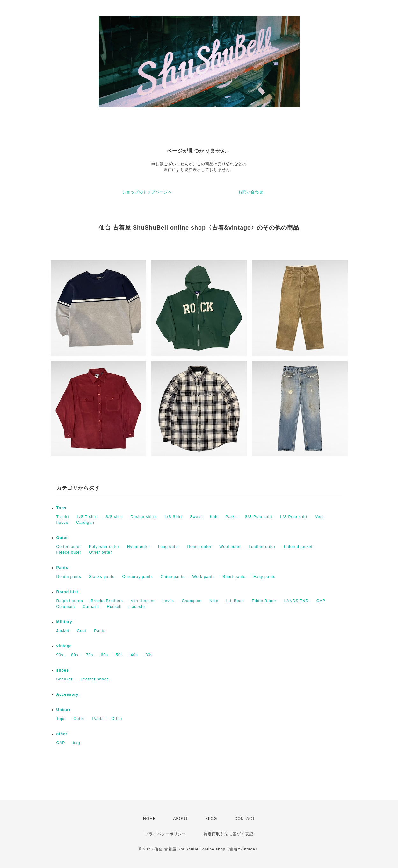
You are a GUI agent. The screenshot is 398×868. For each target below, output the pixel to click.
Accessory (68, 694)
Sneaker (65, 679)
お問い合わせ (251, 192)
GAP (321, 601)
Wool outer (230, 547)
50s (119, 655)
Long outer (169, 547)
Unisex (64, 710)
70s (90, 655)
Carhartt (91, 607)
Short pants (234, 577)
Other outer (101, 552)
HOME (149, 819)
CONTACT (245, 819)
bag (77, 743)
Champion (192, 601)
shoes (63, 670)
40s (134, 655)
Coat (82, 631)
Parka (231, 517)
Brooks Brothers (107, 601)
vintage (64, 646)
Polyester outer (104, 547)
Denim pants (69, 577)
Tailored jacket (298, 547)
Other (117, 719)
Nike (214, 601)
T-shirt (63, 517)
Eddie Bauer (264, 601)
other (62, 734)
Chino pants (173, 577)
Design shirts (144, 517)
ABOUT (180, 819)
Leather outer (262, 547)
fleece (62, 523)
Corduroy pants (138, 577)
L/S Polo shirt (294, 517)
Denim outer (199, 547)
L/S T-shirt (87, 517)
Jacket (63, 631)
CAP (61, 743)
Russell (114, 607)
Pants (62, 568)
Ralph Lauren (70, 601)
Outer (62, 538)
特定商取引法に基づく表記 (228, 834)
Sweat (196, 517)
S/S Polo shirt (259, 517)
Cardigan (85, 523)
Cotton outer (69, 547)
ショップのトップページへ (147, 192)
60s (105, 655)
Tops (62, 508)
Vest (319, 517)
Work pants (203, 577)
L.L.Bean (235, 601)
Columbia (66, 607)
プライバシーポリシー (165, 834)
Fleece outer (69, 552)
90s (60, 655)
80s (75, 655)
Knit (214, 517)
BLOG (211, 819)
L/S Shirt (173, 517)
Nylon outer (139, 547)
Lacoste (137, 607)
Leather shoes (95, 679)
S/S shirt (114, 517)
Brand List (67, 592)
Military (64, 622)
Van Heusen (143, 601)
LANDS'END (297, 601)
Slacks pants (102, 577)
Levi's (168, 601)
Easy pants (264, 577)
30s (149, 655)
